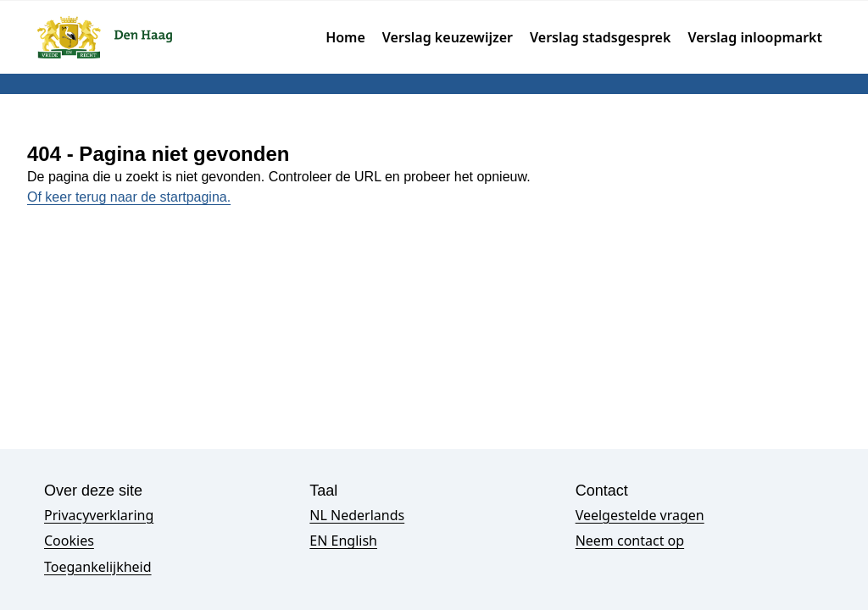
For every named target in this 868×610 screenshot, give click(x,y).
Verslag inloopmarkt (755, 37)
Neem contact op (630, 541)
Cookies (69, 541)
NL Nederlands (357, 515)
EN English (343, 541)
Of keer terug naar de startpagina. (129, 197)
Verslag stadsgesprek (600, 37)
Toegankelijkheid (98, 567)
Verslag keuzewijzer (448, 37)
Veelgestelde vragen (640, 515)
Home (345, 37)
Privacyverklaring (99, 515)
